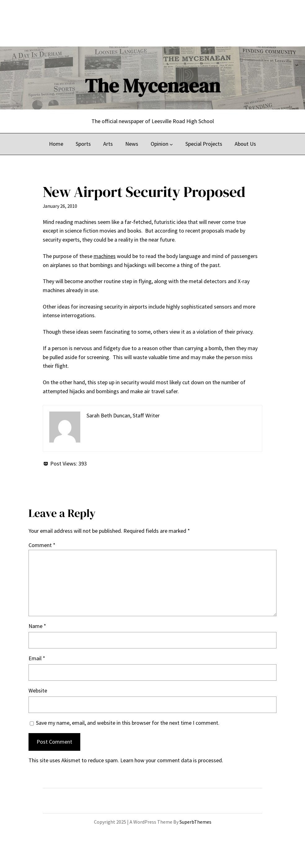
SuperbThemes (195, 822)
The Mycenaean (152, 85)
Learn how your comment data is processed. (172, 760)
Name (37, 626)
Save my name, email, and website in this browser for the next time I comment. (128, 723)
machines (105, 256)
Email (37, 658)
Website (38, 690)
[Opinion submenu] (171, 144)
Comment (42, 545)
